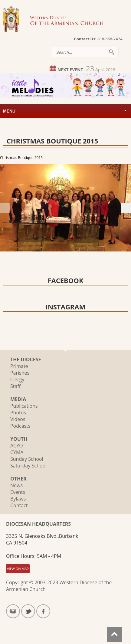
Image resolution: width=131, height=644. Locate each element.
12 (57, 246)
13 (64, 246)
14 (71, 246)
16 (85, 246)
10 (43, 246)
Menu (9, 111)
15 (78, 246)
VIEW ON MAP (18, 569)
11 (50, 246)
